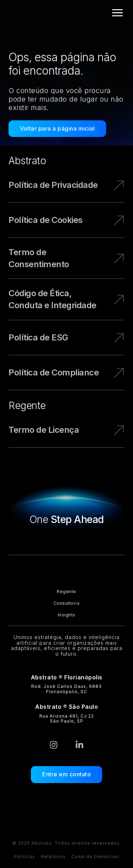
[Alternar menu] (117, 13)
